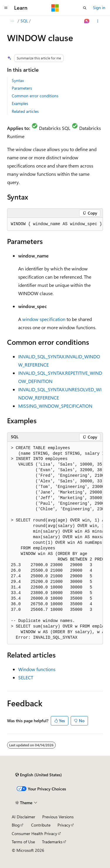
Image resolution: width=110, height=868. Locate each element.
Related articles (25, 111)
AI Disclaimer (23, 817)
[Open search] (85, 8)
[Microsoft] (55, 8)
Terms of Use (23, 842)
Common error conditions (35, 96)
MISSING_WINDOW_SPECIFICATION (55, 406)
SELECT (26, 677)
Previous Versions (58, 817)
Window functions (37, 669)
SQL (24, 21)
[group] (55, 224)
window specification (44, 319)
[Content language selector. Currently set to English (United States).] (39, 775)
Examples (20, 103)
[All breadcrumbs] (12, 21)
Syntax (18, 80)
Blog (16, 825)
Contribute (41, 825)
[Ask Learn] (87, 21)
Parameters (22, 88)
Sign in (99, 7)
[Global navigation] (6, 8)
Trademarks (52, 842)
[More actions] (98, 21)
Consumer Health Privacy (34, 833)
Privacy (64, 825)
